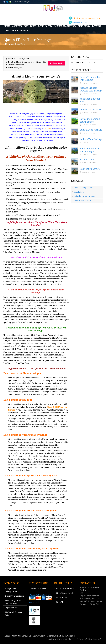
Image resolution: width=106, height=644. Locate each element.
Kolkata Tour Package (91, 139)
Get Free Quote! (57, 63)
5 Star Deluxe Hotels (65, 593)
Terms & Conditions (56, 636)
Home (7, 26)
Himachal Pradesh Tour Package (89, 150)
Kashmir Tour (87, 160)
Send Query (84, 26)
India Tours (30, 26)
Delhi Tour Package (90, 169)
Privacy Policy (39, 636)
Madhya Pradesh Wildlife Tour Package (91, 89)
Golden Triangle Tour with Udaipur (91, 79)
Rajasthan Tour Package (84, 196)
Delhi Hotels (45, 26)
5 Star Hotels (61, 598)
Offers (24, 30)
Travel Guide (11, 30)
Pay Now (97, 26)
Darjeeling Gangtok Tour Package (90, 120)
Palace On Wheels (38, 589)
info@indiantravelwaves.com (86, 18)
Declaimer (71, 636)
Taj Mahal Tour (12, 608)
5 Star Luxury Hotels (65, 589)
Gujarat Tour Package (91, 130)
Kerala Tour (79, 192)
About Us (17, 26)
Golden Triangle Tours (84, 188)
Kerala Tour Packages (15, 596)
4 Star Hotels (61, 602)
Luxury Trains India (65, 26)
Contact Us (26, 636)
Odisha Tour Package (91, 110)
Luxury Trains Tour (83, 201)
